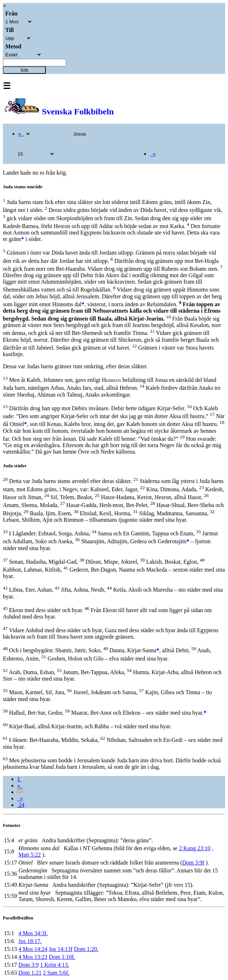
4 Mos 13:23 (33, 957)
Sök (25, 70)
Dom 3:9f (193, 863)
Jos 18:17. (30, 941)
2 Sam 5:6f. (56, 973)
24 (21, 805)
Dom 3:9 (28, 965)
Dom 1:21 (30, 973)
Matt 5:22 (30, 855)
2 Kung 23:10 (195, 848)
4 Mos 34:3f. (33, 933)
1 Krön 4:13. (55, 965)
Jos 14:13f (60, 949)
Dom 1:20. (86, 949)
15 (20, 792)
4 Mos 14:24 (33, 949)
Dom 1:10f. (62, 957)
